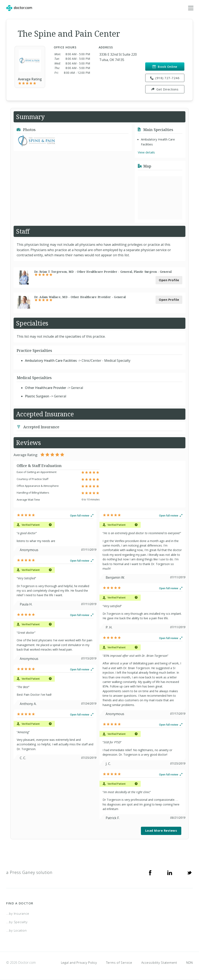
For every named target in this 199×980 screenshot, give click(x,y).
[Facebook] (150, 872)
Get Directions (165, 89)
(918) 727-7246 (165, 78)
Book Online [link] (165, 67)
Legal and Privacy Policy (79, 962)
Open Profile (169, 280)
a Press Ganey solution (29, 872)
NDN (190, 962)
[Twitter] (189, 872)
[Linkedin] (170, 872)
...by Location (16, 930)
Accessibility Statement (159, 962)
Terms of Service (119, 962)
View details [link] (146, 152)
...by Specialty (17, 922)
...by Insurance (18, 913)
